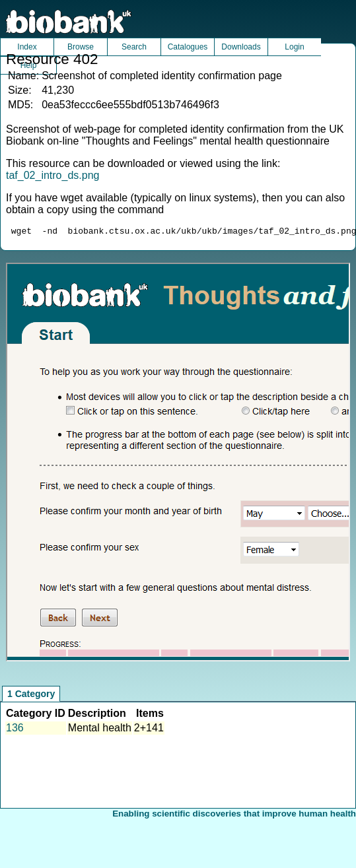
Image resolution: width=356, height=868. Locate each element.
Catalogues (188, 47)
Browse (81, 47)
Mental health (100, 730)
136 (15, 730)
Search (134, 47)
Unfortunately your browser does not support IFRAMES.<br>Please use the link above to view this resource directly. (178, 464)
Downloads (241, 47)
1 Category (31, 696)
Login (294, 47)
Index (27, 47)
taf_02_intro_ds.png (53, 175)
